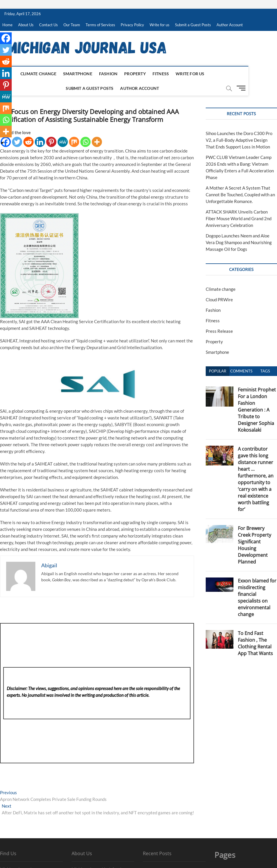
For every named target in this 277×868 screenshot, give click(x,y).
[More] (97, 142)
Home (7, 25)
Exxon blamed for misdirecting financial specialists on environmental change (257, 597)
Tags (265, 371)
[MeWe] (63, 142)
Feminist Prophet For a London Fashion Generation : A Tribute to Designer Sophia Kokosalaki (257, 410)
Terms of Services (100, 25)
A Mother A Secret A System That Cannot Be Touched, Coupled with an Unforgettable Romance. (240, 195)
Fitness (148, 74)
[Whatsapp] (85, 142)
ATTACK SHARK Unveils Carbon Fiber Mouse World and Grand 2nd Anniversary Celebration (239, 218)
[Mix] (74, 142)
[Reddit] (28, 142)
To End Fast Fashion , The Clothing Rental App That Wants (255, 643)
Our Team (72, 25)
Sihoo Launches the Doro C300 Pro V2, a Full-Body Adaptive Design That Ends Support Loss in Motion (239, 140)
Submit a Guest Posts (193, 25)
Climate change (26, 74)
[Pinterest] (51, 142)
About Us (26, 25)
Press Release (219, 331)
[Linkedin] (40, 142)
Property (122, 74)
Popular (218, 371)
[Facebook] (6, 38)
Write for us (160, 25)
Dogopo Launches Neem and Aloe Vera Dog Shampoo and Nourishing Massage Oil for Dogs (239, 242)
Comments (241, 371)
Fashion (95, 74)
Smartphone (65, 74)
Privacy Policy (132, 25)
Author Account (230, 25)
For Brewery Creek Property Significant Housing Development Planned (255, 545)
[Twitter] (17, 142)
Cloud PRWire (219, 300)
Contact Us (49, 25)
